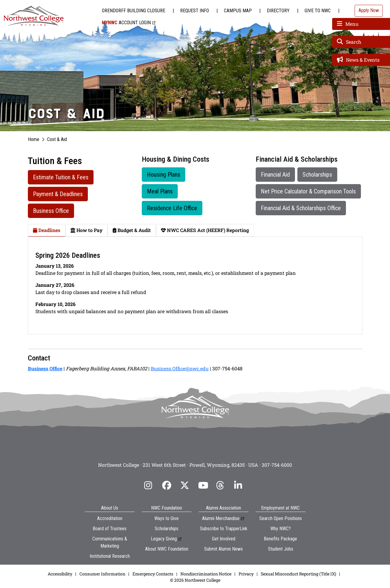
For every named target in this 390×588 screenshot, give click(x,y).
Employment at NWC (280, 508)
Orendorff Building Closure (134, 11)
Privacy (246, 574)
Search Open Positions (281, 518)
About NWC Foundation (167, 549)
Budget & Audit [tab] (132, 230)
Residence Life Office (172, 208)
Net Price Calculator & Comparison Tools (308, 191)
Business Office (51, 211)
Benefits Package (280, 539)
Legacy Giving (164, 539)
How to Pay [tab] (86, 230)
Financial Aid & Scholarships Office (301, 208)
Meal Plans (160, 191)
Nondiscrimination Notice (206, 574)
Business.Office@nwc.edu (180, 368)
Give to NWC (318, 11)
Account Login (126, 23)
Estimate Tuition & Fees (61, 177)
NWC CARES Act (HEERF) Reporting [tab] (205, 230)
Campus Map (238, 11)
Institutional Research (110, 556)
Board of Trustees (110, 529)
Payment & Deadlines (58, 194)
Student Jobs (281, 549)
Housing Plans (164, 175)
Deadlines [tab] (47, 230)
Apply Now (369, 10)
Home (34, 139)
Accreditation (110, 518)
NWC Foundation (167, 508)
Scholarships (317, 175)
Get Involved (224, 539)
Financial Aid (275, 175)
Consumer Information (102, 574)
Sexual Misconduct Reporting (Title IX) (298, 574)
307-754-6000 (277, 465)
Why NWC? (281, 529)
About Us (110, 508)
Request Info (195, 11)
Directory (278, 11)
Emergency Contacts (153, 574)
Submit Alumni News (223, 549)
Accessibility (60, 574)
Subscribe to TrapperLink (224, 529)
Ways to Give (167, 518)
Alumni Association (223, 508)
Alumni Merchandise (221, 518)
